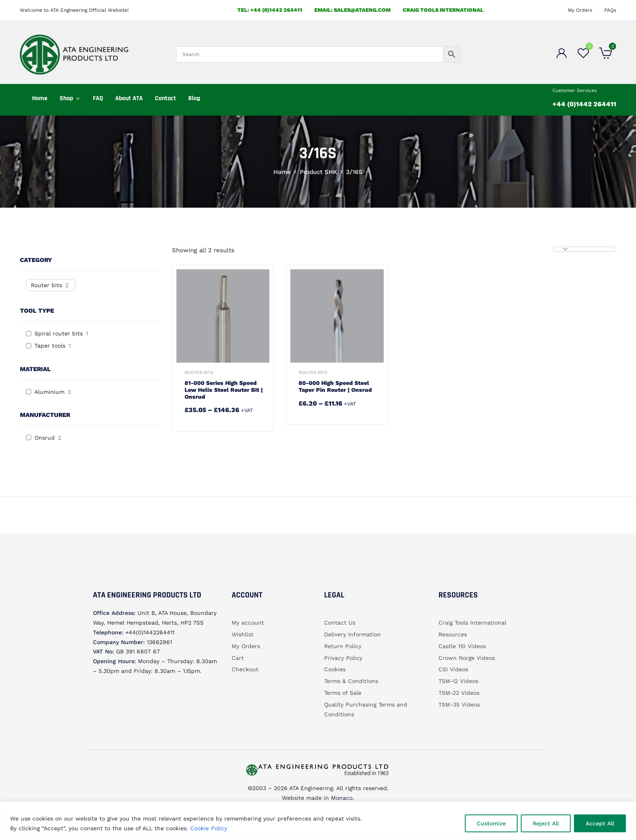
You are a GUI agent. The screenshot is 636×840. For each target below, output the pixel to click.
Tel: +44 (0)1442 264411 (270, 10)
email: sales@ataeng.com (352, 10)
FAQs (610, 10)
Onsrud (45, 438)
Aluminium (49, 392)
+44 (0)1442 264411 (584, 104)
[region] (318, 821)
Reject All (546, 823)
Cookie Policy (209, 828)
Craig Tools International (443, 10)
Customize (491, 823)
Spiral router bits (59, 333)
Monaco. (342, 798)
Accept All (600, 823)
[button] (606, 54)
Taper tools (50, 346)
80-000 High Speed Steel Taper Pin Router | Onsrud (335, 386)
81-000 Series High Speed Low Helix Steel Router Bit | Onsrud (224, 390)
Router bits (46, 285)
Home (282, 172)
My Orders (580, 10)
